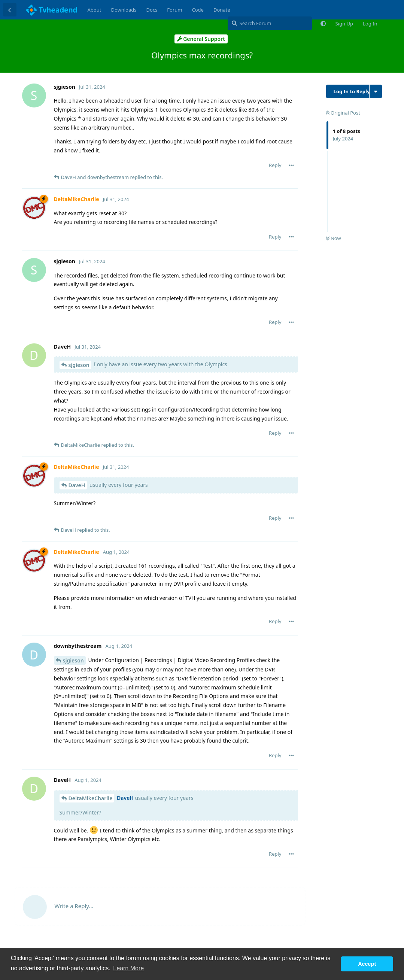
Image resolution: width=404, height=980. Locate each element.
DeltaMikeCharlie (91, 798)
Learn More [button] (128, 968)
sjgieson (79, 365)
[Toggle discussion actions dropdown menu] (376, 91)
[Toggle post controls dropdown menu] (291, 165)
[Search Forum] (270, 23)
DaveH (77, 485)
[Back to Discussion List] (10, 10)
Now (333, 238)
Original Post (343, 113)
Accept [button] (367, 964)
